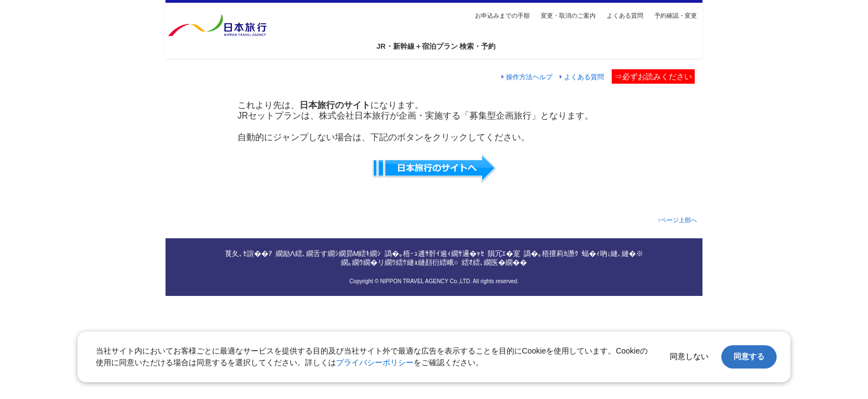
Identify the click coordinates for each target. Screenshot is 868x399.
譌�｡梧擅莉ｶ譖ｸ (551, 254)
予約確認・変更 (676, 16)
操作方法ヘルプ (529, 77)
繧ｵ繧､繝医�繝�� (494, 262)
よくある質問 (625, 16)
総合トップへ (241, 25)
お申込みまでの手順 (502, 16)
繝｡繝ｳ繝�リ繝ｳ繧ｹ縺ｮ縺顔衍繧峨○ (400, 262)
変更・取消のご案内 (568, 16)
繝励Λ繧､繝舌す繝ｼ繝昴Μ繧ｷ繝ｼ (329, 254)
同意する (749, 356)
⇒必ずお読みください (653, 76)
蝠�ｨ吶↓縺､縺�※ (613, 254)
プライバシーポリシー (375, 362)
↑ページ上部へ (677, 220)
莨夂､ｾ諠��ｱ (249, 254)
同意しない (689, 356)
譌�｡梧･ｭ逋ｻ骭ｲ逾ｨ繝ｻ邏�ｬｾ (435, 254)
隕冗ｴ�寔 (504, 254)
